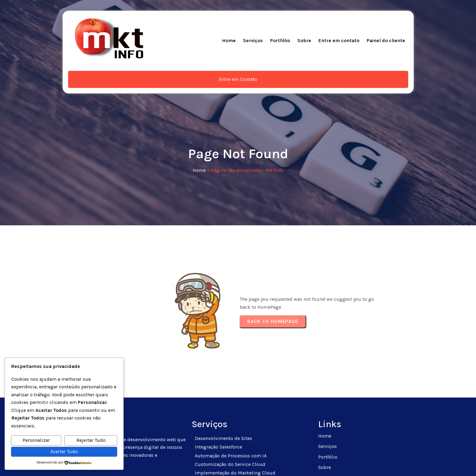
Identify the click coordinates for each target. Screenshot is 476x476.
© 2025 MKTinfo (238, 464)
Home (199, 123)
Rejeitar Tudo (91, 440)
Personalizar (36, 440)
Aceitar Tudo (64, 451)
